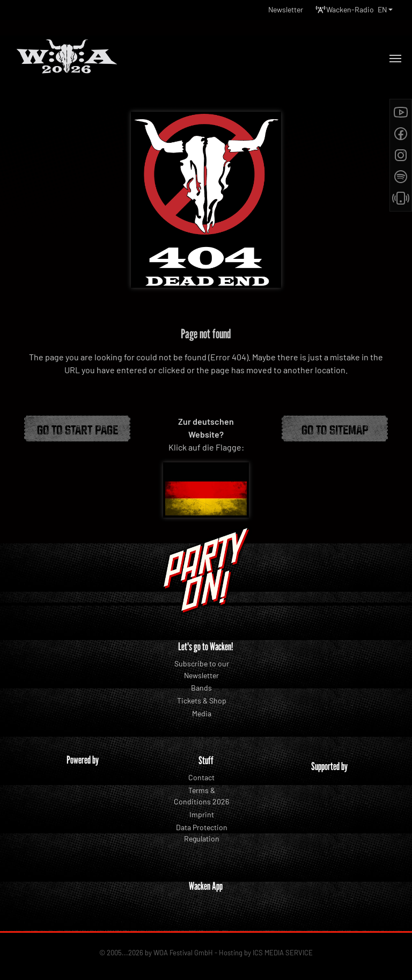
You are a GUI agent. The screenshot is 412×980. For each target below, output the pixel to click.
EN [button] (382, 9)
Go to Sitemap (335, 429)
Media (202, 713)
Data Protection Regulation (202, 833)
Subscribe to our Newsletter (202, 669)
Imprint (202, 814)
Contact (201, 777)
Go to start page (78, 429)
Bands (201, 688)
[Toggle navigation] (395, 59)
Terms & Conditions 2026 (201, 796)
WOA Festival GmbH (183, 953)
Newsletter (286, 9)
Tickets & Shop (202, 700)
